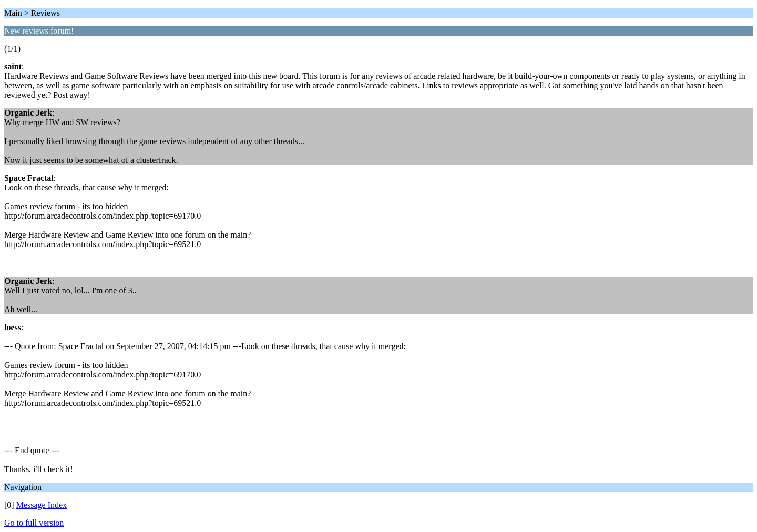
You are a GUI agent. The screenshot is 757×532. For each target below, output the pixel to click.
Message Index (42, 505)
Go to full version (34, 523)
